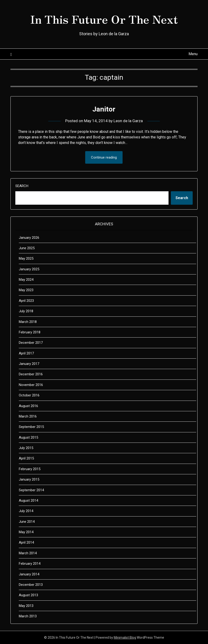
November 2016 (31, 385)
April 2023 (26, 301)
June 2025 (27, 248)
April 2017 (26, 353)
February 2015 (30, 469)
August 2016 (28, 406)
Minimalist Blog (125, 638)
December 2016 (31, 374)
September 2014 (31, 490)
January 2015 (29, 479)
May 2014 (26, 532)
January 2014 (29, 574)
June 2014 (27, 522)
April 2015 (26, 458)
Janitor (104, 109)
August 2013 (28, 595)
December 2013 (31, 585)
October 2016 (29, 395)
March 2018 (28, 322)
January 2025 (29, 269)
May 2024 (26, 280)
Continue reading (104, 157)
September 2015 (31, 427)
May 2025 (26, 258)
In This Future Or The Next (104, 19)
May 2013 (26, 606)
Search (22, 186)
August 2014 (28, 501)
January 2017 (29, 364)
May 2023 (26, 290)
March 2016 (28, 416)
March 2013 (28, 616)
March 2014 (28, 553)
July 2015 (26, 448)
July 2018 (26, 311)
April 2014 (26, 542)
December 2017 (31, 343)
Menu (193, 54)
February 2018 (30, 332)
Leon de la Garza (128, 121)
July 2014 (26, 511)
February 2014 (30, 564)
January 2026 (29, 238)
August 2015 (28, 437)
